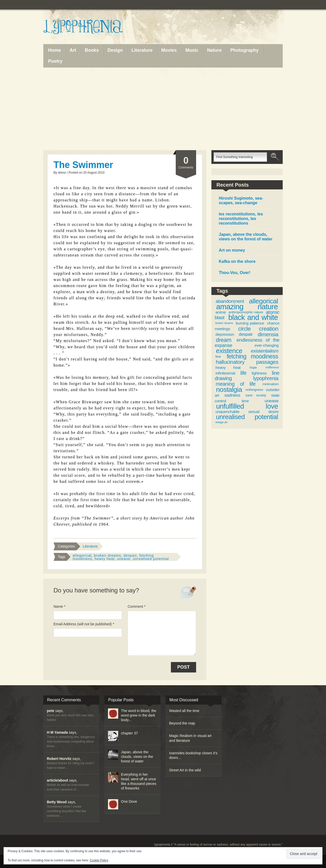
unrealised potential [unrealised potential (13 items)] (247, 417)
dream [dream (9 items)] (223, 340)
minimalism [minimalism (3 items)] (270, 384)
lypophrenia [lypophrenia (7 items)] (266, 378)
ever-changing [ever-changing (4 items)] (266, 345)
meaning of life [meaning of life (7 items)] (236, 384)
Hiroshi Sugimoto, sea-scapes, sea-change (241, 200)
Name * (59, 606)
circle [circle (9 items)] (244, 329)
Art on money (232, 250)
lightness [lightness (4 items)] (259, 373)
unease (124, 559)
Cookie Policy (99, 860)
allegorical (82, 555)
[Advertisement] (163, 109)
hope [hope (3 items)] (253, 367)
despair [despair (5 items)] (246, 334)
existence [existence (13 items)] (229, 351)
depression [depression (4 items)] (225, 334)
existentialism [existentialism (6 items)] (265, 351)
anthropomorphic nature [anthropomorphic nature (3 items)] (246, 312)
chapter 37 (129, 733)
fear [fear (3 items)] (218, 357)
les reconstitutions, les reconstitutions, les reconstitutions (241, 219)
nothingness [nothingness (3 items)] (254, 390)
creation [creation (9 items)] (269, 329)
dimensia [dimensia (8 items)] (268, 334)
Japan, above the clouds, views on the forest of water (246, 237)
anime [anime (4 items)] (221, 312)
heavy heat (105, 559)
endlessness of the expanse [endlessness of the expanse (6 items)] (247, 343)
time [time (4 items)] (245, 401)
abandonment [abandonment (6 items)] (230, 301)
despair (130, 555)
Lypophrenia (94, 27)
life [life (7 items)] (243, 373)
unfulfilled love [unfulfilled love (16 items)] (247, 406)
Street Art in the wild (185, 770)
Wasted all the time (184, 711)
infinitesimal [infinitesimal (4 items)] (225, 373)
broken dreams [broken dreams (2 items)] (224, 323)
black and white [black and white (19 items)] (253, 317)
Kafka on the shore (237, 261)
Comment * (137, 606)
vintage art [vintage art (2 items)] (221, 422)
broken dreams (107, 555)
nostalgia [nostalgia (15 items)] (229, 390)
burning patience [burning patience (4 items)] (250, 323)
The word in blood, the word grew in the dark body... (139, 715)
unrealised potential (151, 559)
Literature (90, 546)
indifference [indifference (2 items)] (272, 367)
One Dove (129, 801)
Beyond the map (182, 723)
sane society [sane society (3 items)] (256, 395)
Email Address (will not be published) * (84, 624)
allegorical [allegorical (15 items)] (264, 301)
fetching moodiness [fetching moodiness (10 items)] (252, 356)
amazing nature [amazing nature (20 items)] (247, 307)
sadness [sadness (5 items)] (232, 395)
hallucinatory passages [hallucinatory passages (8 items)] (247, 362)
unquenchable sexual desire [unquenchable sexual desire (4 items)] (247, 412)
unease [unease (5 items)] (272, 401)
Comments (186, 162)
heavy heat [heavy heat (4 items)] (228, 367)
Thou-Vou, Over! (235, 273)
